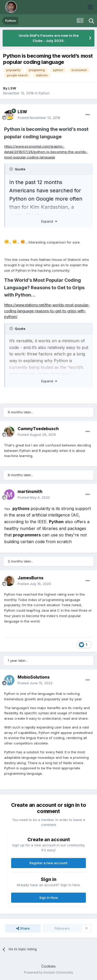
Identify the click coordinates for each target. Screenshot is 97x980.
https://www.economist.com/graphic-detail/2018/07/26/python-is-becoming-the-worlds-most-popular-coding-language (46, 152)
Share (23, 928)
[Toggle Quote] (12, 169)
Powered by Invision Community (49, 972)
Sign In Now (49, 898)
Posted (39, 118)
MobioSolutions (34, 677)
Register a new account (48, 863)
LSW (12, 88)
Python (44, 93)
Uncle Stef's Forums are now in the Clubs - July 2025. (49, 38)
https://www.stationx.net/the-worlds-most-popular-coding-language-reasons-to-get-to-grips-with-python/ (47, 311)
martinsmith (30, 491)
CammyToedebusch (38, 429)
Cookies (48, 966)
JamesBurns (31, 578)
